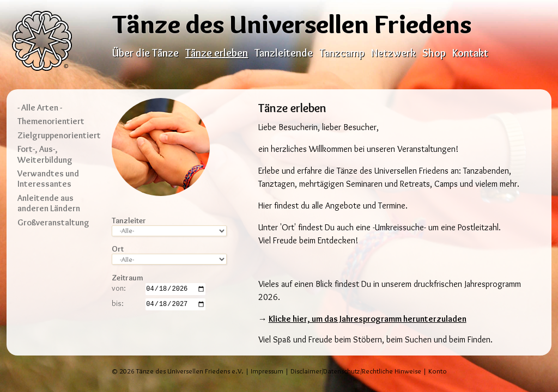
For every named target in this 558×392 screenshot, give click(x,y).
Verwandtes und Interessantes (48, 179)
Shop (434, 53)
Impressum (267, 371)
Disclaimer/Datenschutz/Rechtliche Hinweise (356, 371)
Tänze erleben (217, 53)
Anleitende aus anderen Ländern (49, 203)
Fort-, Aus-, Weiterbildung (45, 154)
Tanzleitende (284, 53)
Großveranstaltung (53, 222)
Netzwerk (393, 53)
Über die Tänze (145, 53)
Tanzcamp (342, 53)
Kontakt (470, 53)
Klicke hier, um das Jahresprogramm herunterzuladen (368, 319)
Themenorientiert (51, 121)
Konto (438, 371)
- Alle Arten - (40, 108)
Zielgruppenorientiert (59, 135)
